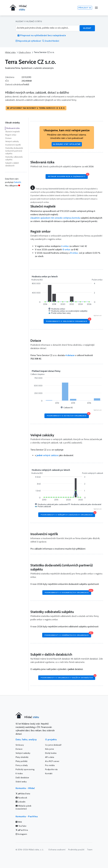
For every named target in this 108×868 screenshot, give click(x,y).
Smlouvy (20, 745)
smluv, (75, 253)
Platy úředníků (22, 757)
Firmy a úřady (22, 765)
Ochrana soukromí (57, 850)
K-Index (19, 773)
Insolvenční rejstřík (13, 145)
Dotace (8, 138)
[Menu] (96, 8)
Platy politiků (22, 761)
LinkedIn (21, 802)
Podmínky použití (76, 850)
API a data (50, 757)
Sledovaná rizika (13, 128)
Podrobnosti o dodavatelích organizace (68, 592)
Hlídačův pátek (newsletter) (23, 807)
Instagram (21, 834)
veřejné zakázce (48, 455)
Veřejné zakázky (12, 141)
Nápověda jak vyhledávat (28, 41)
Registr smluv (11, 135)
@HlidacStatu (23, 794)
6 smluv (65, 246)
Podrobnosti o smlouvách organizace (68, 321)
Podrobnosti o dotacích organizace (68, 415)
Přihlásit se (85, 8)
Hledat (87, 28)
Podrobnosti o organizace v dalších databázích (68, 677)
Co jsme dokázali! (53, 745)
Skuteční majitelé (13, 132)
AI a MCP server (52, 761)
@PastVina (22, 830)
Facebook (21, 798)
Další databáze (22, 778)
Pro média (50, 765)
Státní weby (21, 782)
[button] (36, 108)
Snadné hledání (51, 41)
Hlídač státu (10, 52)
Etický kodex (51, 753)
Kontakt (49, 773)
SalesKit (17, 182)
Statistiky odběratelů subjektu (14, 158)
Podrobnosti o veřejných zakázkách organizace (68, 514)
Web (19, 822)
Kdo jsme (50, 749)
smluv (67, 249)
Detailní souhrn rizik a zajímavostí (68, 176)
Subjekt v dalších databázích (12, 164)
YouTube (21, 826)
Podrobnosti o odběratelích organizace (68, 634)
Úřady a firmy (25, 52)
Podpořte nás (51, 769)
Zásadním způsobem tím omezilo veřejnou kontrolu (55, 218)
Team (90, 850)
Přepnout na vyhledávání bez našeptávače (42, 35)
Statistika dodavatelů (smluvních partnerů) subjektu (14, 151)
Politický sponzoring (25, 769)
